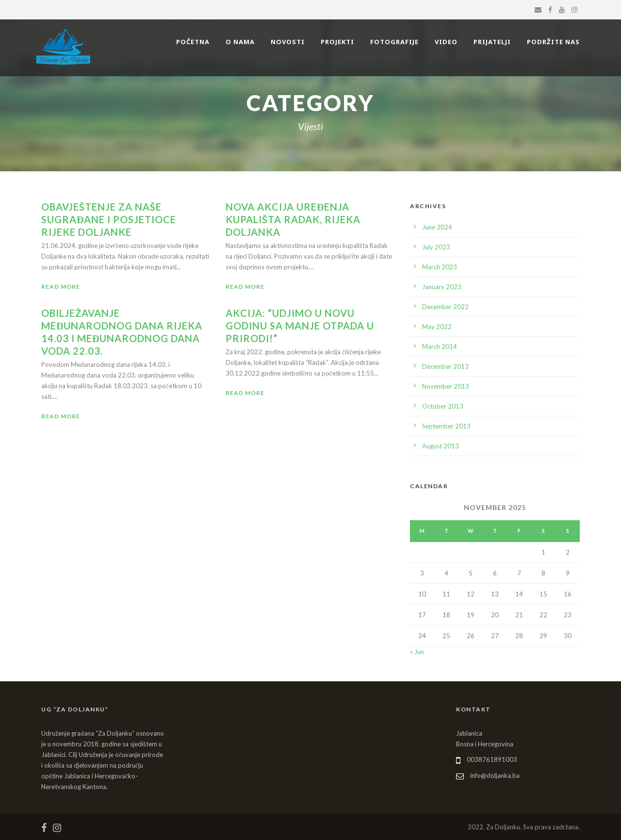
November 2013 (446, 386)
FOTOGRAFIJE (394, 42)
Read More (61, 287)
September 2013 (446, 426)
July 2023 (436, 247)
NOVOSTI (288, 42)
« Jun (417, 652)
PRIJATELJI (492, 42)
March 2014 (440, 346)
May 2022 (437, 327)
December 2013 (445, 366)
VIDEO (446, 42)
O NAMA (240, 42)
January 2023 (442, 287)
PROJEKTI (337, 42)
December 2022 (445, 307)
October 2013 (443, 406)
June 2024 (437, 227)
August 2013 (441, 446)
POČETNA (193, 42)
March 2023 (440, 267)
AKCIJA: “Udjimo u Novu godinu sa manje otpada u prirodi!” (300, 326)
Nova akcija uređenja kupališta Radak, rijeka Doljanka (293, 219)
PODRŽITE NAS (553, 42)
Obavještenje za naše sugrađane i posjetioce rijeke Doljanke (109, 219)
